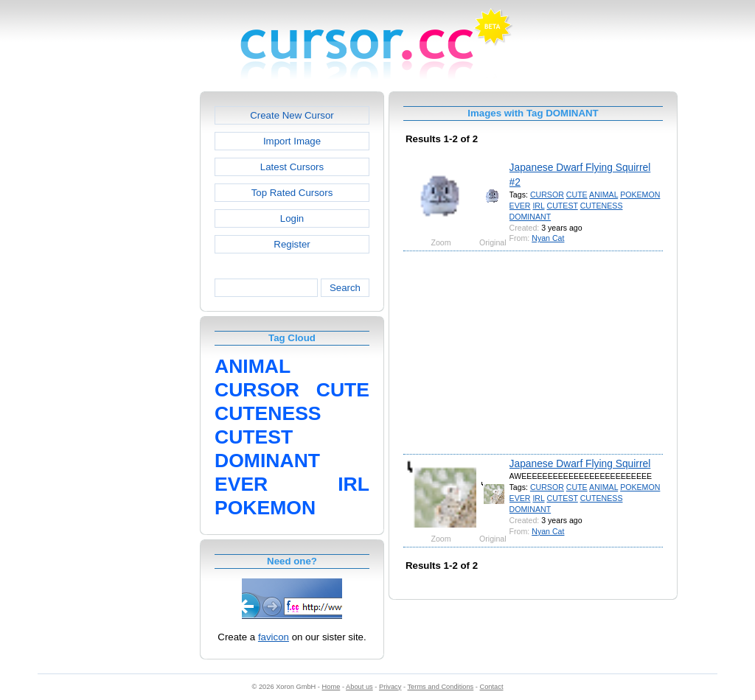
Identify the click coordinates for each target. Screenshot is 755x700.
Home (331, 687)
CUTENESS (602, 206)
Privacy (390, 687)
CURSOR (547, 195)
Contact (492, 687)
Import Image (292, 141)
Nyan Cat (548, 238)
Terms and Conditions (440, 687)
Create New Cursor (292, 115)
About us (359, 687)
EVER (520, 206)
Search (345, 288)
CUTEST (563, 206)
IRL (538, 206)
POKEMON (640, 195)
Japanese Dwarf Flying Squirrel (580, 463)
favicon (274, 637)
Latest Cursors (292, 167)
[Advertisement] (136, 312)
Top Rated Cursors (292, 193)
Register (292, 244)
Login (292, 218)
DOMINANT (530, 217)
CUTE (577, 195)
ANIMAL (603, 195)
